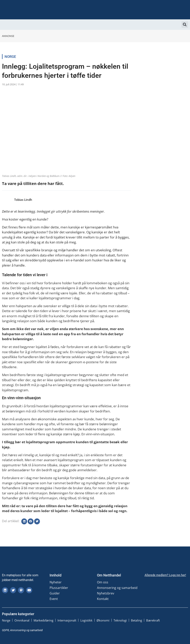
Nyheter (56, 582)
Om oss (103, 582)
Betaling (136, 620)
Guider (55, 593)
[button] (185, 25)
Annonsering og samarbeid (117, 588)
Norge (10, 57)
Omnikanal (22, 620)
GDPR (5, 630)
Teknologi (120, 620)
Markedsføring (43, 620)
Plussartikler (59, 588)
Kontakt (103, 599)
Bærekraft (153, 620)
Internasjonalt (67, 620)
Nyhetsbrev (106, 593)
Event (54, 599)
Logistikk (86, 620)
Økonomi (103, 620)
